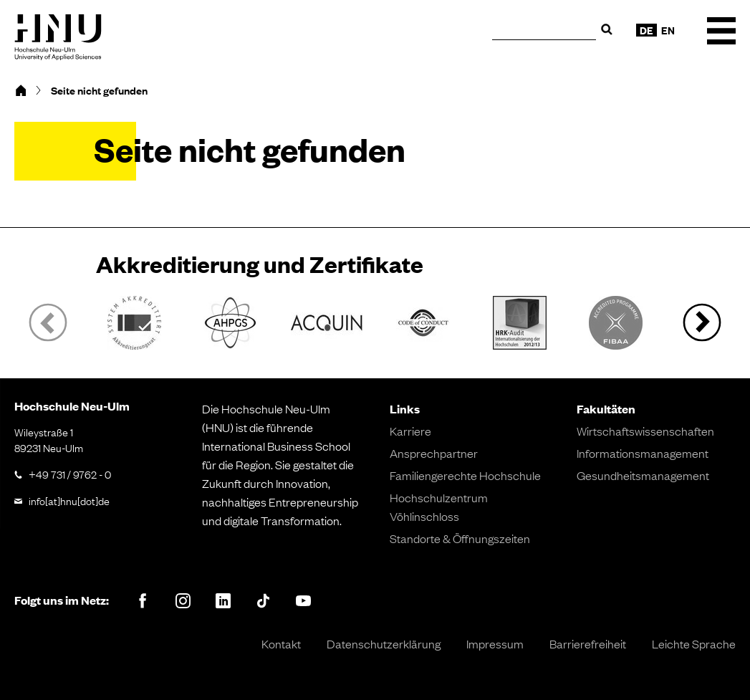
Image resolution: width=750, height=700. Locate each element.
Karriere (410, 431)
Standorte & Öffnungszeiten (460, 538)
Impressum (495, 643)
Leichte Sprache (694, 643)
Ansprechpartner (434, 453)
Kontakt (281, 643)
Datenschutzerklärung (384, 643)
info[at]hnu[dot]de (69, 500)
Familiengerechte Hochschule (465, 475)
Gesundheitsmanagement (643, 475)
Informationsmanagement (643, 453)
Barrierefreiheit (588, 643)
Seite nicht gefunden (99, 90)
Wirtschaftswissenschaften (645, 431)
